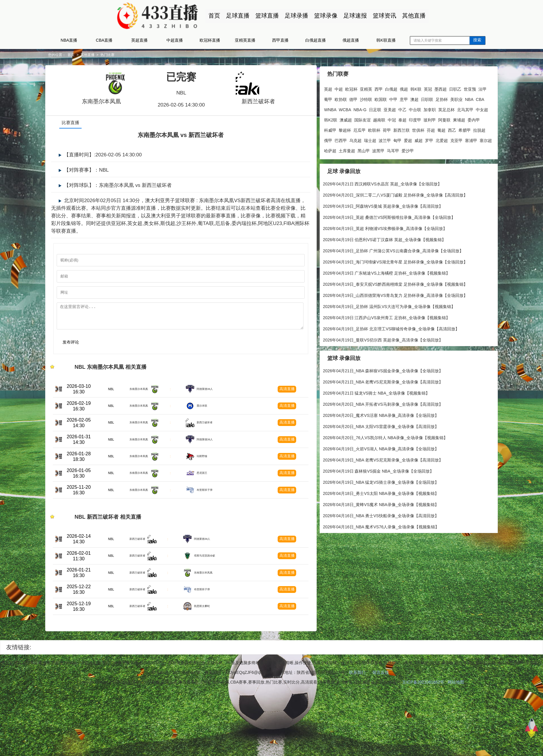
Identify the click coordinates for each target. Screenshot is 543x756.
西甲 (374, 88)
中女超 (363, 119)
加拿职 (461, 109)
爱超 (334, 150)
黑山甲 (460, 150)
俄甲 (399, 139)
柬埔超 (355, 129)
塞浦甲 (397, 150)
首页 (213, 16)
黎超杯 (399, 129)
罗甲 (355, 150)
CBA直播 (104, 40)
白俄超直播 (316, 40)
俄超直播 (351, 40)
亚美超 (421, 109)
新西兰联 (456, 129)
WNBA (362, 109)
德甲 (374, 98)
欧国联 (401, 98)
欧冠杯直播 (210, 40)
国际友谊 (410, 119)
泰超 (450, 119)
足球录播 (295, 16)
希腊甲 (372, 139)
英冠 (423, 88)
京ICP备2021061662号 (423, 747)
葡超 (349, 139)
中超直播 (175, 40)
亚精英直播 (245, 40)
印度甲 (463, 119)
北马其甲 (346, 119)
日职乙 (450, 88)
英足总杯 (328, 119)
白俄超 (387, 88)
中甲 (414, 98)
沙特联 (387, 98)
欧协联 (361, 98)
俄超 (399, 88)
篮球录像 (324, 16)
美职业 (326, 109)
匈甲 (323, 150)
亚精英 (361, 88)
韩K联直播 (386, 40)
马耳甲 (340, 160)
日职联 (448, 98)
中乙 (434, 109)
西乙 (359, 139)
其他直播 (412, 16)
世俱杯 (326, 139)
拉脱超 (387, 139)
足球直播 (236, 16)
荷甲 (441, 129)
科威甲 (384, 129)
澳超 (435, 98)
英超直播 (139, 40)
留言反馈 (381, 738)
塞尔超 (412, 150)
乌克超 (426, 139)
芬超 (338, 139)
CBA (349, 109)
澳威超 (393, 119)
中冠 (439, 119)
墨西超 (436, 88)
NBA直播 (69, 40)
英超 (323, 88)
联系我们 (357, 738)
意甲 (424, 98)
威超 (345, 150)
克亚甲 (382, 150)
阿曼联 (340, 129)
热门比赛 (131, 55)
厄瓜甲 (414, 129)
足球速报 (354, 16)
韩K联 (411, 88)
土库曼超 (443, 150)
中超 (334, 88)
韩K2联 (378, 119)
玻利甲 (326, 129)
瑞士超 (441, 139)
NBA (338, 109)
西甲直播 (280, 40)
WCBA (377, 109)
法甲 (338, 98)
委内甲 (370, 129)
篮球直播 (266, 16)
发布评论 (92, 347)
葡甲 (349, 98)
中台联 (446, 109)
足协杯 (462, 98)
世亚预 (326, 98)
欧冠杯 (347, 88)
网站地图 (456, 747)
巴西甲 (412, 139)
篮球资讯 (383, 16)
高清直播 (288, 398)
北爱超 (368, 150)
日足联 (407, 109)
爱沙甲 (355, 160)
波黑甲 (326, 160)
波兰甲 (456, 139)
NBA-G (392, 109)
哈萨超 (426, 150)
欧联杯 (428, 129)
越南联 (427, 119)
